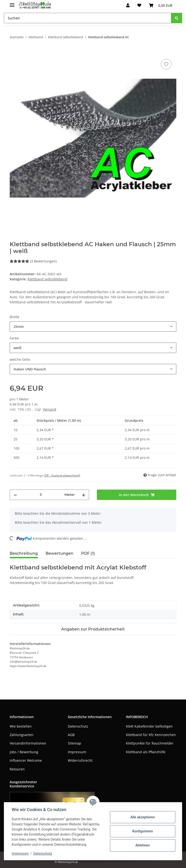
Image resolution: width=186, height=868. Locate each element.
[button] (128, 5)
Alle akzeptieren (142, 817)
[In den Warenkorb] (14, 52)
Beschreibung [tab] (24, 553)
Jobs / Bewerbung (24, 752)
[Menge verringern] (15, 495)
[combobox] (93, 326)
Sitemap (74, 743)
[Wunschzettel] (139, 5)
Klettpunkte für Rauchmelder (150, 743)
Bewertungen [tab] (59, 553)
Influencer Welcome (26, 760)
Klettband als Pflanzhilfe (146, 752)
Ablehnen (142, 845)
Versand (50, 409)
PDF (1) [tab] (88, 553)
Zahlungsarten (22, 735)
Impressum (77, 752)
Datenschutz (78, 726)
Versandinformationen (28, 743)
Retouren (17, 769)
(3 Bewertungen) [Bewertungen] (33, 261)
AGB (71, 735)
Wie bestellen (21, 726)
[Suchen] (88, 18)
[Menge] (41, 495)
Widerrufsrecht (80, 760)
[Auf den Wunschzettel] (166, 64)
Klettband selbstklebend (47, 279)
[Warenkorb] (161, 5)
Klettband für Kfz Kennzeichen (151, 735)
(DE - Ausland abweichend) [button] (62, 475)
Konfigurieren (142, 831)
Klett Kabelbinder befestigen (149, 726)
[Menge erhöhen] (84, 495)
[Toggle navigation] (12, 3)
